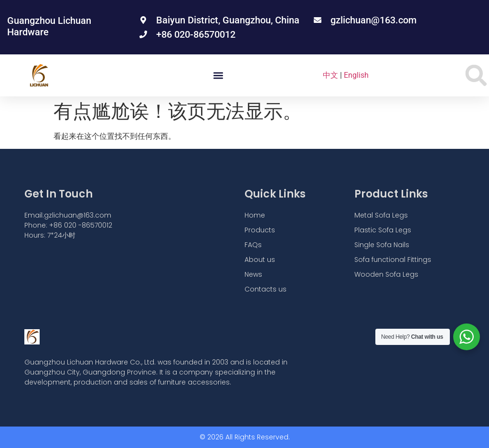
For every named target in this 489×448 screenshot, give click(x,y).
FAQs (253, 245)
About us (260, 260)
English (356, 75)
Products (260, 230)
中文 (330, 75)
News (253, 274)
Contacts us (266, 289)
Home (255, 215)
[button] (218, 76)
